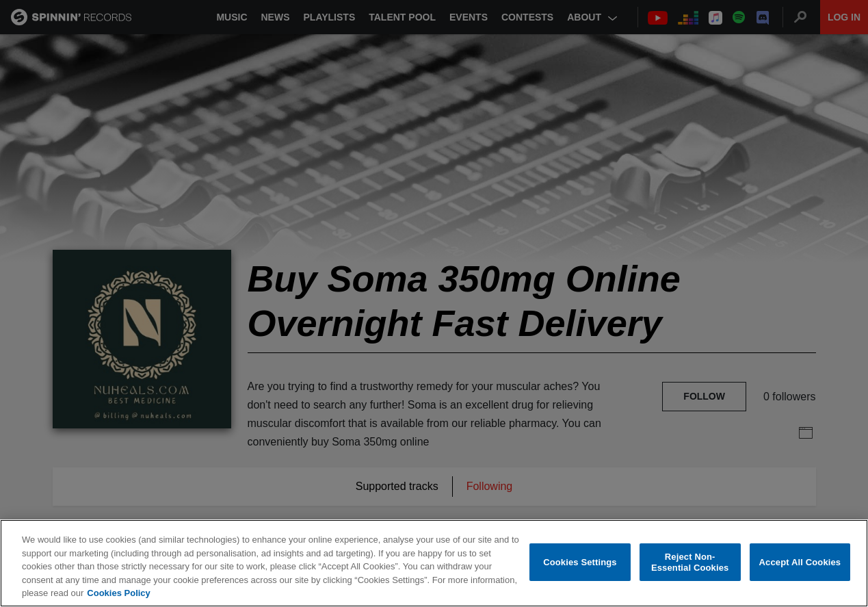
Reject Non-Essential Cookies (690, 562)
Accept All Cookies (800, 562)
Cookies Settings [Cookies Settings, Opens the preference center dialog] (580, 562)
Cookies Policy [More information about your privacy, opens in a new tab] (118, 593)
